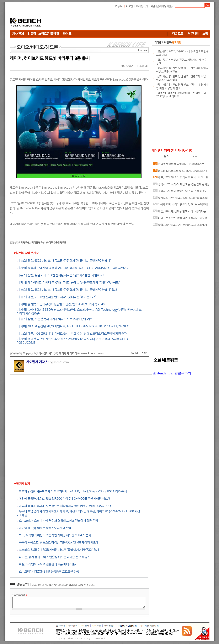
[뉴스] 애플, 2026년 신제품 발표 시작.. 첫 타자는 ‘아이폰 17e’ (56, 297)
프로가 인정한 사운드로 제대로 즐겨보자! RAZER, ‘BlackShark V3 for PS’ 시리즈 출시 (72, 491)
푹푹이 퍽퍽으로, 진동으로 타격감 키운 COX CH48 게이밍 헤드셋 (58, 543)
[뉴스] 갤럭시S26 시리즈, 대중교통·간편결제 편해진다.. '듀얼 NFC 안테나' (64, 261)
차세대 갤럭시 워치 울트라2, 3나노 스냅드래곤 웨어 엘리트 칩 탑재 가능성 (180, 205)
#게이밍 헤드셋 (37, 243)
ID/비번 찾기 (142, 6)
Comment (20, 595)
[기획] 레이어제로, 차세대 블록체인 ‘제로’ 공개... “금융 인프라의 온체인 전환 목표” (68, 283)
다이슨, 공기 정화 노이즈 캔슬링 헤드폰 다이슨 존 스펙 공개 (53, 557)
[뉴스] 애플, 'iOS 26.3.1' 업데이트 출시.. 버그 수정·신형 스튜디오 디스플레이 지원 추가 (72, 334)
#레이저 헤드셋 (22, 243)
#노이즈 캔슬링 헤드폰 (56, 243)
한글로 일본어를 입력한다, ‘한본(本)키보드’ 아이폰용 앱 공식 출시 (180, 165)
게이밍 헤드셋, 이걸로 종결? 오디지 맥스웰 (44, 528)
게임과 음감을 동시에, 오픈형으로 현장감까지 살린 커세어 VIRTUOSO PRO (64, 506)
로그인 (129, 6)
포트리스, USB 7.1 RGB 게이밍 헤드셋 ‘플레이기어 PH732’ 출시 (58, 550)
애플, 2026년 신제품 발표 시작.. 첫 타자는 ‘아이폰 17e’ (179, 212)
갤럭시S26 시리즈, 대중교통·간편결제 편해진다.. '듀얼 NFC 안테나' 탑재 (181, 185)
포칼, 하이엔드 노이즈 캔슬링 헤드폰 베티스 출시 (47, 564)
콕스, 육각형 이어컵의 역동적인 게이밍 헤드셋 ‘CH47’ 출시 (54, 535)
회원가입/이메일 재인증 (162, 6)
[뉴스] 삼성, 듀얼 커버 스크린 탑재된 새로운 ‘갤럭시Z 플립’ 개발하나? (61, 275)
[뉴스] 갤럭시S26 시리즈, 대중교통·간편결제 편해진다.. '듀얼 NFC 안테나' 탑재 (67, 290)
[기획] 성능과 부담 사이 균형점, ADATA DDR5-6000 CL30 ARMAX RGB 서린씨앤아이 (73, 268)
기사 (195, 156)
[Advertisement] (134, 20)
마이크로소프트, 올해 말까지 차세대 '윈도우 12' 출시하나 (180, 219)
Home (142, 50)
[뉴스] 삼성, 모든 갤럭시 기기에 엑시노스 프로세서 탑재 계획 (55, 319)
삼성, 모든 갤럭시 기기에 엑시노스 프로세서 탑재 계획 (180, 226)
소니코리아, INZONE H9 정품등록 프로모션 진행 (48, 572)
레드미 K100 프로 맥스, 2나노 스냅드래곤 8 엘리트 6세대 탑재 (180, 172)
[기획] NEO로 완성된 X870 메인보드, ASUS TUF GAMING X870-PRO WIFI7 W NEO (73, 326)
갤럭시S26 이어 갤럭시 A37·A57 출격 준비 (180, 191)
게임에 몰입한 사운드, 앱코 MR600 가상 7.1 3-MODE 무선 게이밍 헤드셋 (63, 499)
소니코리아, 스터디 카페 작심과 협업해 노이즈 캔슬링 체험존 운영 (57, 521)
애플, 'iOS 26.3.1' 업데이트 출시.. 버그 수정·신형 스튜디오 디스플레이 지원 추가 (181, 178)
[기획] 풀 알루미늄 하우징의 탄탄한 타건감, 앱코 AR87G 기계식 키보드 (61, 304)
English (119, 6)
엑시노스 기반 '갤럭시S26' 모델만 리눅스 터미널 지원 (180, 199)
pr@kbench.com (58, 362)
